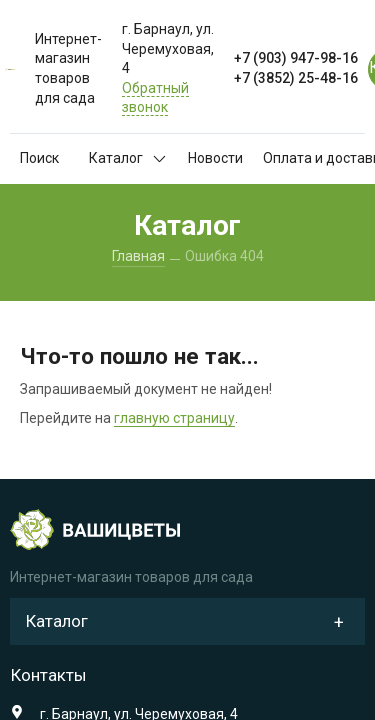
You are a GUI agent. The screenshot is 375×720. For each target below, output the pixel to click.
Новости (215, 158)
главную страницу (174, 418)
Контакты (49, 675)
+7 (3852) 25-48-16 (296, 78)
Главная (138, 256)
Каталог (127, 158)
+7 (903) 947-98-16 (296, 58)
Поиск (39, 158)
